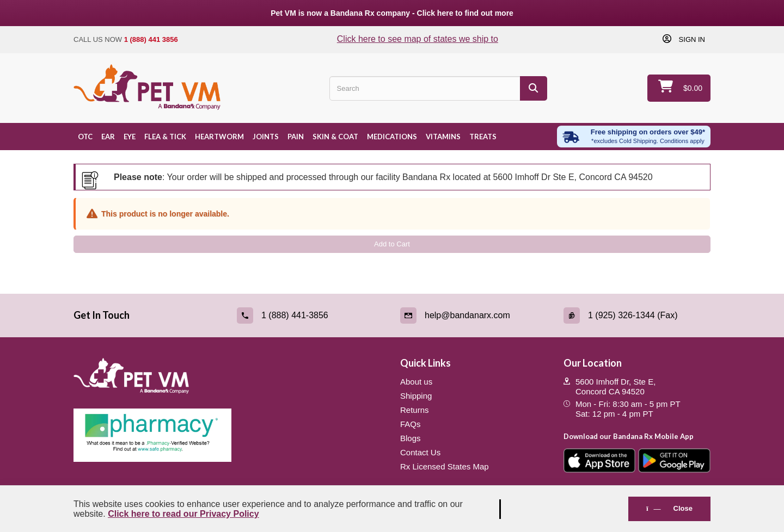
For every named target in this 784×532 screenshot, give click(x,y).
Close (669, 508)
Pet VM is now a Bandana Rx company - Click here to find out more (392, 13)
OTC (85, 137)
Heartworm (219, 137)
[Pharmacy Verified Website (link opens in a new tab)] (229, 435)
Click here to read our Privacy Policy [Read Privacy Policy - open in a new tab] (183, 514)
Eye (130, 137)
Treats (483, 137)
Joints (266, 137)
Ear (108, 137)
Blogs (411, 438)
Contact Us (420, 452)
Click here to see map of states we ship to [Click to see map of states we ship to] (418, 39)
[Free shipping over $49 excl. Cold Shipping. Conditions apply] (634, 137)
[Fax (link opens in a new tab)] (637, 316)
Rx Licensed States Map (445, 466)
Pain (296, 137)
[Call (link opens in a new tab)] (310, 316)
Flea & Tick (165, 137)
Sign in (691, 39)
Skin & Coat (335, 137)
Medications (392, 137)
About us (416, 382)
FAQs (411, 424)
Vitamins (443, 137)
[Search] (534, 88)
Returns (415, 410)
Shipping (416, 396)
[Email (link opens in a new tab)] (474, 316)
